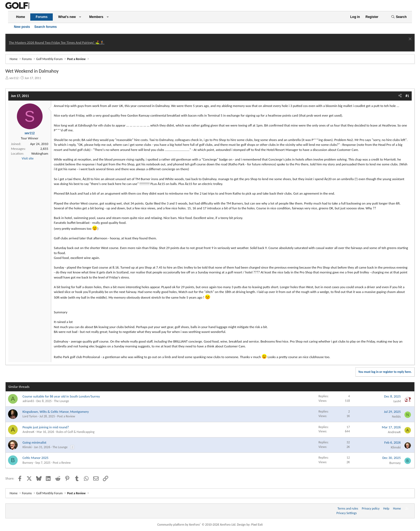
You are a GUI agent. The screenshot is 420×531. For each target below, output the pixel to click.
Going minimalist (34, 442)
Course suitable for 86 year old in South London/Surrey (61, 396)
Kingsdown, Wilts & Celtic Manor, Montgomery (56, 412)
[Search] (399, 17)
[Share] (400, 96)
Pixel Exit (257, 525)
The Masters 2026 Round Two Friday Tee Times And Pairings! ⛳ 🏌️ (57, 42)
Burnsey (28, 463)
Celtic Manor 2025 (35, 458)
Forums (42, 17)
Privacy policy (371, 508)
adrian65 (28, 401)
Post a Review (66, 416)
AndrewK (28, 432)
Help (386, 508)
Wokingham (40, 153)
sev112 (14, 78)
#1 (407, 96)
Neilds (396, 416)
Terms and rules (348, 508)
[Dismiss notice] (409, 40)
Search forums (46, 27)
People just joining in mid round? (46, 427)
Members (96, 17)
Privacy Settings (347, 513)
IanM (397, 401)
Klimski (27, 447)
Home (20, 17)
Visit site (28, 158)
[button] (80, 17)
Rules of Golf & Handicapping (75, 432)
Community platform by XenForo (197, 525)
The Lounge (61, 401)
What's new (67, 17)
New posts (22, 27)
